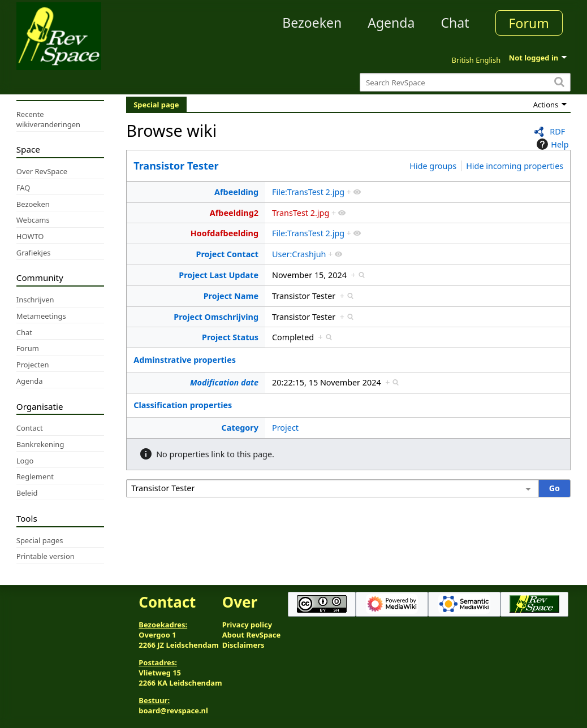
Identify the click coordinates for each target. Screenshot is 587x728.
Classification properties (183, 405)
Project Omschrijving (216, 317)
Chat (455, 23)
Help (551, 144)
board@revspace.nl (173, 710)
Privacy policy (247, 625)
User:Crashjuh (299, 254)
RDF (557, 131)
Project (285, 428)
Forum (529, 23)
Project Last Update (219, 275)
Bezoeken (312, 23)
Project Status (230, 337)
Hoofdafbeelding (225, 233)
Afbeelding (236, 192)
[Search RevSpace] (465, 82)
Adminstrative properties (185, 360)
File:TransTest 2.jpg (308, 192)
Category (240, 428)
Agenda (391, 23)
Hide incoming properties (515, 166)
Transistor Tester (176, 166)
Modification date (224, 382)
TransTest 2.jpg (301, 213)
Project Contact (228, 254)
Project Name (231, 296)
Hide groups (433, 166)
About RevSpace (252, 635)
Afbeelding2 (234, 213)
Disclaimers (243, 645)
